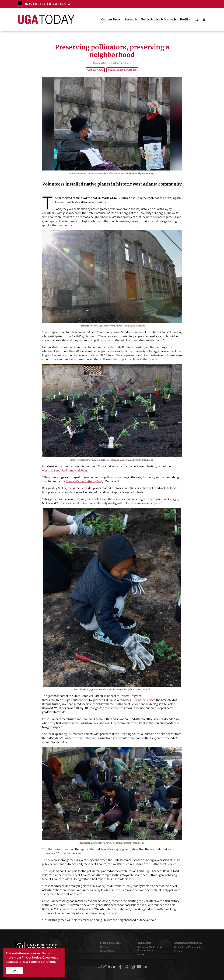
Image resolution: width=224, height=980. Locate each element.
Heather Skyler (122, 63)
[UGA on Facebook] (121, 967)
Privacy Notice (31, 957)
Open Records (144, 943)
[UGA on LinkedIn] (145, 967)
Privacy (178, 951)
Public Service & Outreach (122, 70)
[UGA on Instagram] (133, 967)
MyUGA (141, 954)
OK (15, 971)
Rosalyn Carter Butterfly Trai (83, 481)
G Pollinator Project (142, 700)
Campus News (95, 70)
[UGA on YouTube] (140, 967)
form (52, 962)
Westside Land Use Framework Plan (64, 471)
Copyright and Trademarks (188, 947)
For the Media (107, 951)
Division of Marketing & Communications (150, 949)
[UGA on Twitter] (127, 967)
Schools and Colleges (111, 943)
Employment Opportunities (188, 943)
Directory (105, 947)
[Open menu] (204, 19)
